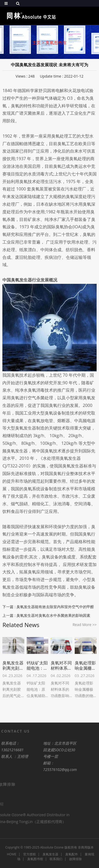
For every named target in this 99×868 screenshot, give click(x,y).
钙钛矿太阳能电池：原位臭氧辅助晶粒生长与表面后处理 (37, 665)
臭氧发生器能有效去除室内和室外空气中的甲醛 (55, 607)
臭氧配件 (72, 854)
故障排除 (76, 859)
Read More (85, 625)
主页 (37, 43)
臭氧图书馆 (56, 43)
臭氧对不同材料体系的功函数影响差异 (61, 665)
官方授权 (30, 854)
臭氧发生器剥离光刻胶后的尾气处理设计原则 (13, 665)
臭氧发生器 (50, 854)
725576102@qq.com (52, 769)
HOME (12, 854)
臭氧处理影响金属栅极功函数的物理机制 (85, 665)
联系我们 (56, 859)
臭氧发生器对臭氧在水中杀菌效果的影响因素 (53, 615)
